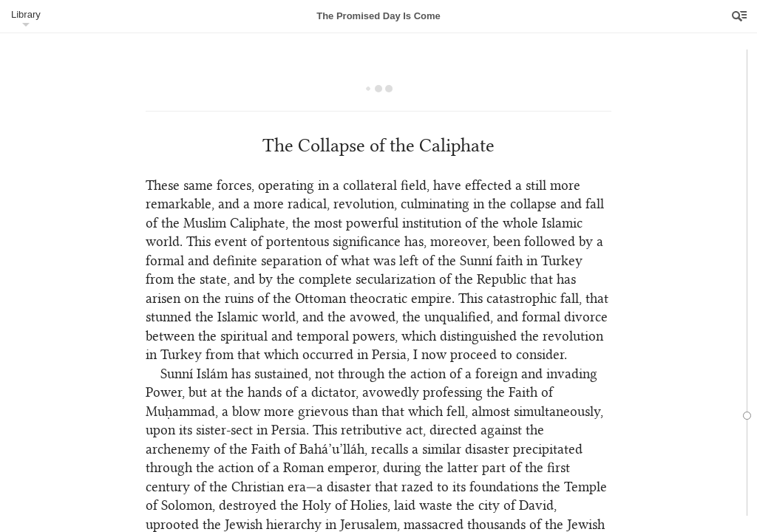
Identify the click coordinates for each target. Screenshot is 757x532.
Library (26, 14)
